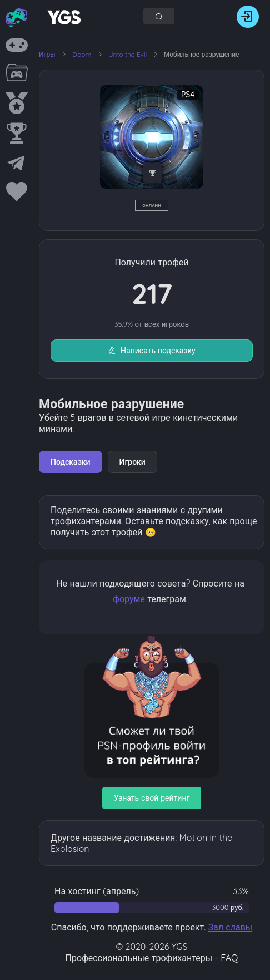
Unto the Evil (129, 54)
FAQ (229, 958)
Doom (82, 54)
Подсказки (71, 462)
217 (152, 294)
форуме (129, 599)
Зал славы (230, 927)
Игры (47, 54)
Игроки (132, 462)
